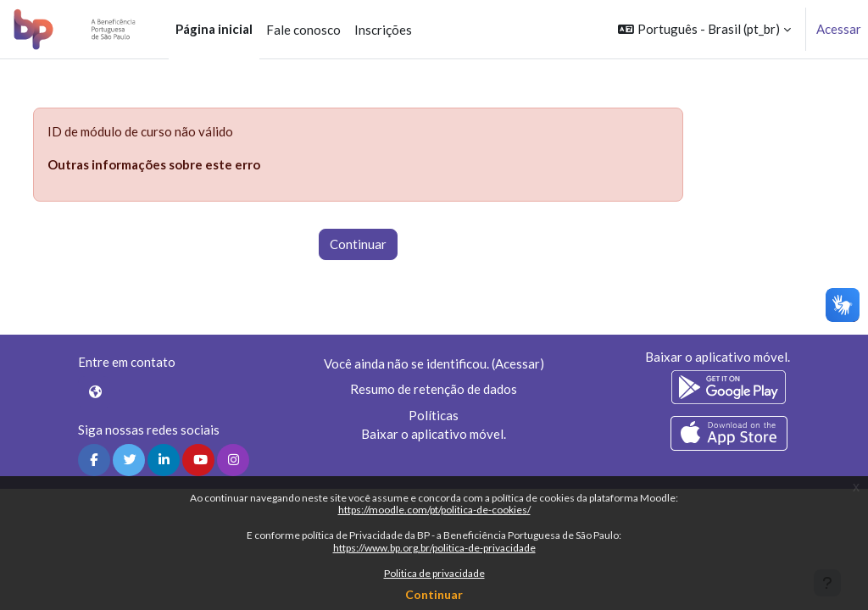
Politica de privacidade (434, 573)
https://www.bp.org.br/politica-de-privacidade (434, 548)
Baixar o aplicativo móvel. (434, 434)
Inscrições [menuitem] (383, 30)
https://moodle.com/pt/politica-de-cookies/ (434, 510)
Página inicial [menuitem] (214, 29)
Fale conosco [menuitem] (303, 30)
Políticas (434, 415)
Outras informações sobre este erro (154, 164)
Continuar (434, 594)
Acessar (839, 29)
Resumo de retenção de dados (434, 389)
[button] (704, 29)
